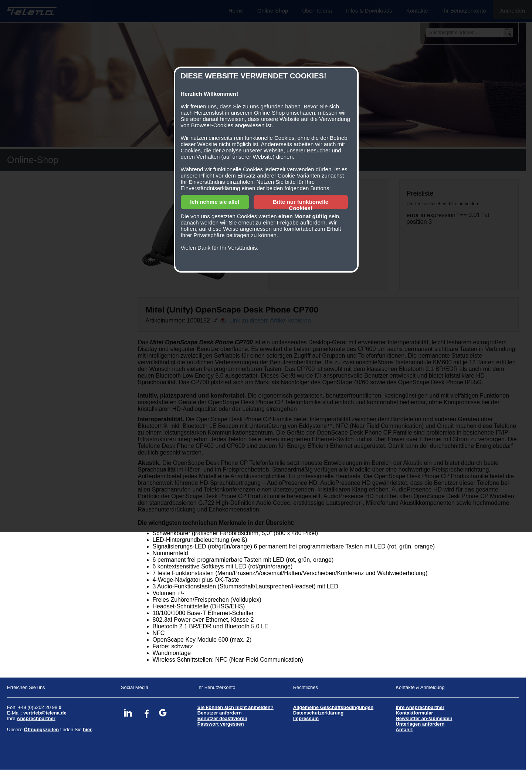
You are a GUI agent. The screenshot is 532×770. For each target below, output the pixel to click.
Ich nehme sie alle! (215, 202)
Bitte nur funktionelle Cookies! (301, 205)
